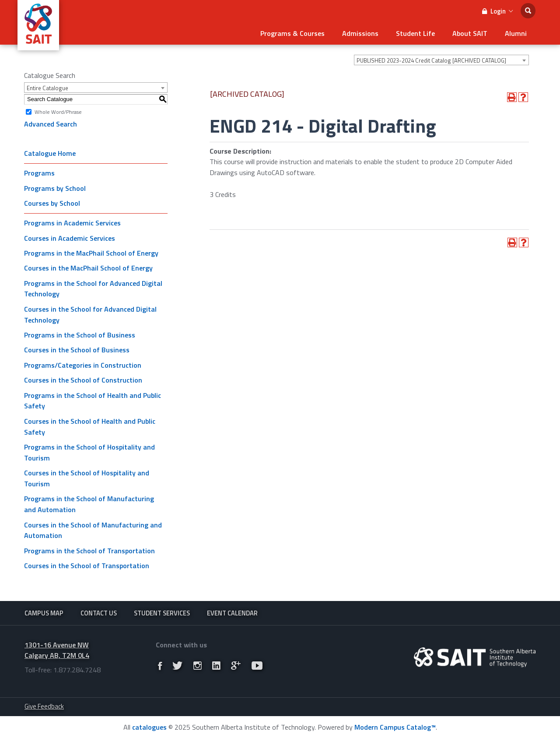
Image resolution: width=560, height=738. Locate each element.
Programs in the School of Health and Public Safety (93, 401)
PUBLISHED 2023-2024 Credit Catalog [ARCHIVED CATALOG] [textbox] (431, 60)
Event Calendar (232, 613)
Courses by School (52, 203)
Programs (39, 173)
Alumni (516, 33)
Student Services (162, 613)
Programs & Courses (292, 33)
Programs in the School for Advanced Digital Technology (93, 289)
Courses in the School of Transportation (87, 566)
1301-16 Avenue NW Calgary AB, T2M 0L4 (57, 650)
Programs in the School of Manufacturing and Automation (89, 504)
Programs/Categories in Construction (83, 365)
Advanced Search (51, 124)
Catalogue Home (50, 153)
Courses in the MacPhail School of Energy (88, 268)
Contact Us (99, 613)
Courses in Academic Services (70, 238)
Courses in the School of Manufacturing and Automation (93, 530)
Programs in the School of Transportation (89, 551)
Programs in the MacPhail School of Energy (91, 253)
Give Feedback (44, 706)
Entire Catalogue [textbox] (47, 88)
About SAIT (470, 33)
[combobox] (441, 60)
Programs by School (55, 188)
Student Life (415, 33)
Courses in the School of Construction (83, 380)
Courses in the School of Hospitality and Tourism (87, 478)
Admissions (360, 33)
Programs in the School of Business (80, 335)
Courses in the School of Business (77, 350)
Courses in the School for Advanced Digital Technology (90, 315)
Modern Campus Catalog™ (395, 727)
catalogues (149, 727)
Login (497, 11)
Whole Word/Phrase (58, 111)
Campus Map (44, 613)
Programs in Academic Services (72, 223)
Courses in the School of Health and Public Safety (90, 427)
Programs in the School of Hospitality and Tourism (89, 452)
